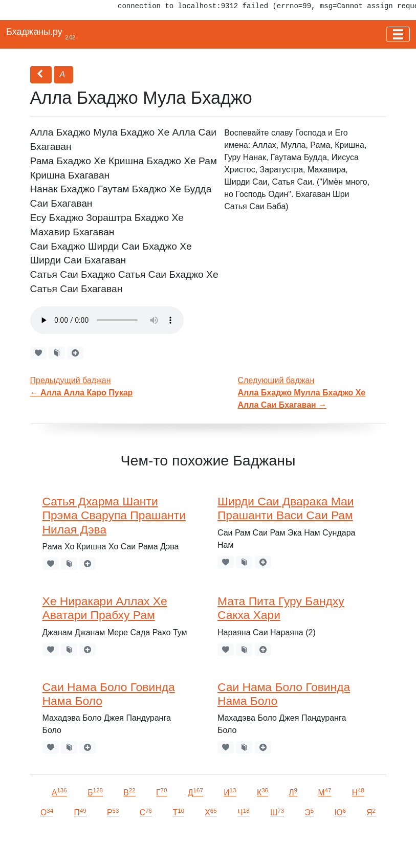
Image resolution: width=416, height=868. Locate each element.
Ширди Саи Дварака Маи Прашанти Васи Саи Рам (286, 508)
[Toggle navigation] (398, 34)
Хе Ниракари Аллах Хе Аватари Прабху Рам (105, 608)
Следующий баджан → (302, 393)
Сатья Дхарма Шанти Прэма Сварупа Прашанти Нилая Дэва (114, 515)
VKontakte (125, 846)
